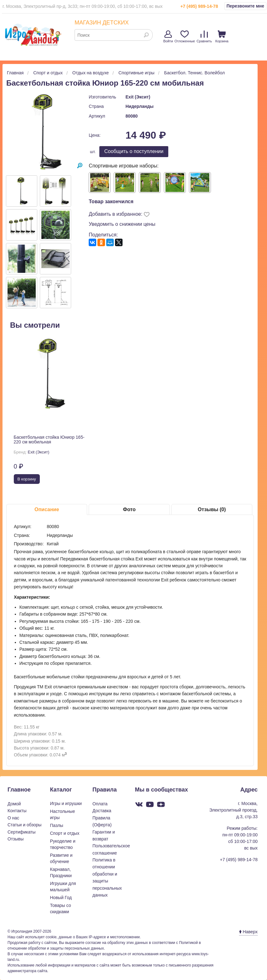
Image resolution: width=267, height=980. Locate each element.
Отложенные (185, 37)
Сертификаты (21, 832)
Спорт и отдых (65, 833)
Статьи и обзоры (24, 825)
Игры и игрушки (66, 803)
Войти (168, 37)
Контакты (17, 811)
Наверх (248, 932)
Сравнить (204, 37)
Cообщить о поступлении (134, 151)
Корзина (222, 37)
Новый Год (61, 898)
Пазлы (57, 825)
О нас (13, 818)
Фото (129, 509)
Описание (47, 509)
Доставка (102, 811)
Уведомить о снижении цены (122, 224)
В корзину (27, 479)
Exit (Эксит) (138, 97)
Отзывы (16, 839)
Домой (14, 804)
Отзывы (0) (212, 509)
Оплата (100, 804)
